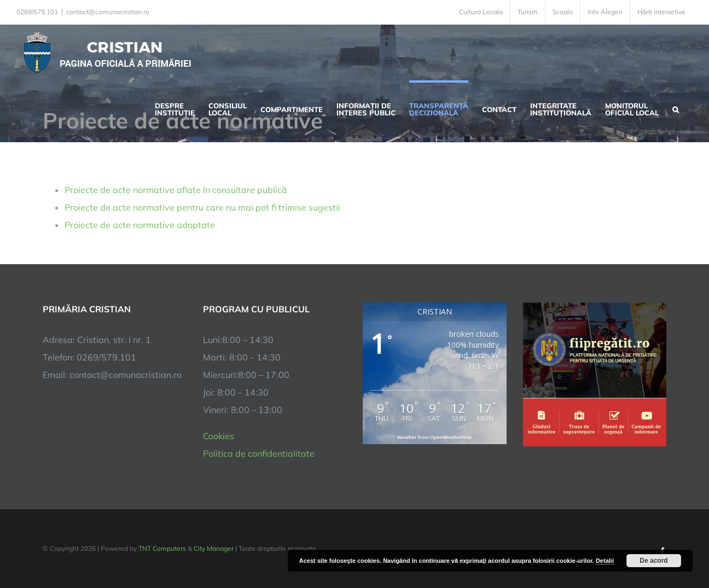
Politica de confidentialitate (259, 453)
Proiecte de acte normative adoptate (140, 225)
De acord (653, 561)
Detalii (605, 561)
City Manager (214, 548)
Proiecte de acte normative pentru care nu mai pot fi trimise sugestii (202, 207)
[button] (676, 108)
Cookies (219, 436)
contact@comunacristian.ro (108, 12)
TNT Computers (162, 548)
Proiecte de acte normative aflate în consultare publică (176, 190)
